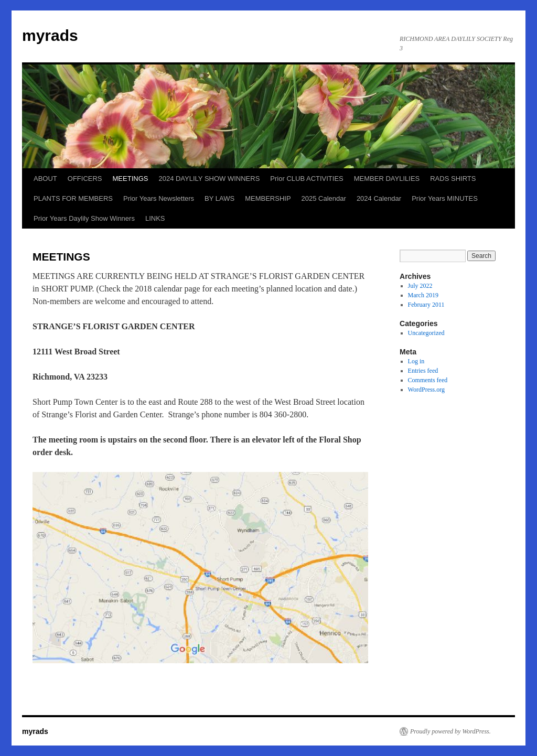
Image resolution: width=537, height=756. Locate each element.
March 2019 (423, 295)
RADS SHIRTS (453, 179)
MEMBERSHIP (268, 198)
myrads (50, 35)
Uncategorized (426, 333)
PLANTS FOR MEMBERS (73, 198)
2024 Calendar (379, 198)
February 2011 (426, 305)
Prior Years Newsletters (159, 198)
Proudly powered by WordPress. (450, 731)
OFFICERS (85, 179)
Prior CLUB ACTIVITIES (307, 179)
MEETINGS (131, 179)
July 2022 (420, 286)
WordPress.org (426, 390)
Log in (416, 361)
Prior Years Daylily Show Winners (84, 218)
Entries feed (423, 371)
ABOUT (45, 179)
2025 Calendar (324, 198)
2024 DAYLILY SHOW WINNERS (209, 179)
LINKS (155, 218)
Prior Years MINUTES (445, 198)
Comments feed (428, 380)
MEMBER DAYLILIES (387, 179)
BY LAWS (219, 198)
